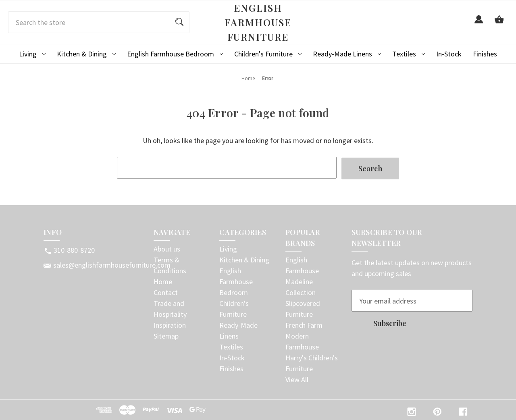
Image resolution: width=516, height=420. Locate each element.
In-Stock (449, 54)
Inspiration (170, 324)
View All (297, 379)
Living (32, 54)
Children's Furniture (268, 54)
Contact (166, 292)
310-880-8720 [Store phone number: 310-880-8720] (74, 249)
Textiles (409, 54)
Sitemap (166, 335)
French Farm (304, 324)
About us (167, 248)
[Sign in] (479, 24)
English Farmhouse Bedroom (175, 54)
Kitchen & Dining (86, 54)
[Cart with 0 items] (499, 24)
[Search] (179, 22)
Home (163, 281)
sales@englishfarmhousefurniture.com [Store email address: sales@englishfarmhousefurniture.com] (112, 264)
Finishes (485, 54)
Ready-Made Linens (347, 54)
